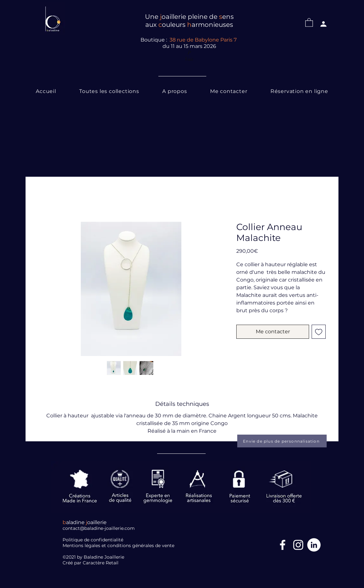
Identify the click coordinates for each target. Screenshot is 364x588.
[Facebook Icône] (283, 545)
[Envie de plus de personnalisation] (282, 441)
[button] (309, 22)
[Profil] (323, 24)
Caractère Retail (101, 563)
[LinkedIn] (314, 545)
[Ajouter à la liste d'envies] (319, 332)
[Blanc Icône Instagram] (298, 545)
